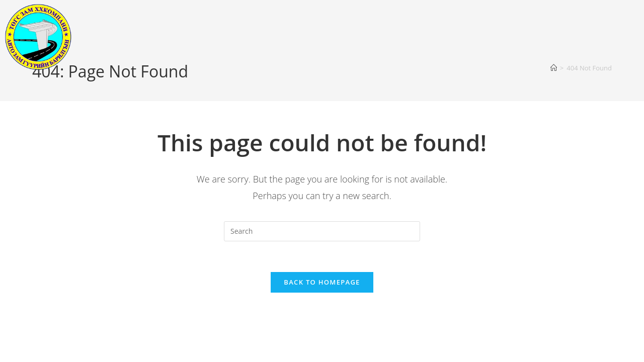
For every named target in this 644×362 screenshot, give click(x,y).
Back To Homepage (322, 282)
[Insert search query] (322, 231)
